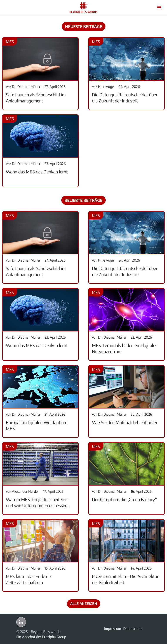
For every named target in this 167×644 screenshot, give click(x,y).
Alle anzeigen (84, 604)
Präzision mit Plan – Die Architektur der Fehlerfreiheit (125, 579)
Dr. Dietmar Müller (23, 87)
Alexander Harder (22, 491)
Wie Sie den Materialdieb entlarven (125, 422)
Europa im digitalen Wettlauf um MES (37, 425)
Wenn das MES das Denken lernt (37, 172)
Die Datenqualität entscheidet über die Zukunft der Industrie (125, 98)
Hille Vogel (103, 87)
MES (10, 42)
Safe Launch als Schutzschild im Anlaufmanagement (36, 98)
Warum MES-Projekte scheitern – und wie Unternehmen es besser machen (37, 503)
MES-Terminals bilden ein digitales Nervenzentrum (125, 348)
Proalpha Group (54, 637)
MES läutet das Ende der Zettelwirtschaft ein (29, 579)
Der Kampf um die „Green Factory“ (124, 499)
